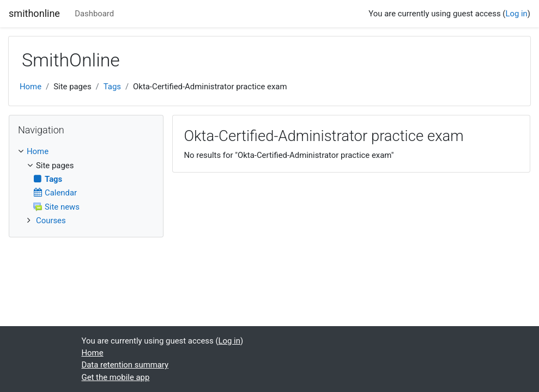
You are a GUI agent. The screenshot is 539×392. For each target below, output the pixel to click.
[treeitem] (86, 151)
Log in (516, 14)
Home (31, 87)
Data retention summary (125, 365)
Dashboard (94, 14)
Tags (112, 87)
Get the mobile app (116, 377)
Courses (51, 220)
